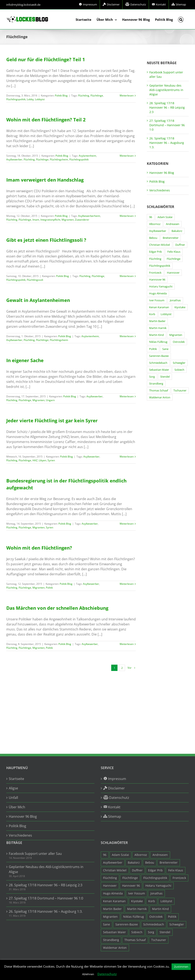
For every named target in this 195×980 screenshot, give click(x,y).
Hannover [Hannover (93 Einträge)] (173, 273)
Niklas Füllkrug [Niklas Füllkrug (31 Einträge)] (158, 342)
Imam (36, 220)
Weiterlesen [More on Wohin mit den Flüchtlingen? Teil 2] (127, 156)
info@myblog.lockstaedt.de (23, 5)
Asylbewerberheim (89, 216)
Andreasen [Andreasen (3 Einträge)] (173, 224)
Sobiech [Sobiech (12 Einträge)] (179, 370)
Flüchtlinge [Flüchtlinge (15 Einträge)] (174, 259)
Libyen (43, 460)
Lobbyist (40, 99)
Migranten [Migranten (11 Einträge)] (176, 335)
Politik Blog (61, 96)
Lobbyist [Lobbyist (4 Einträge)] (166, 314)
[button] (181, 19)
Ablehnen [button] (88, 974)
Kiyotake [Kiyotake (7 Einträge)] (180, 307)
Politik (49, 588)
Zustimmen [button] (181, 967)
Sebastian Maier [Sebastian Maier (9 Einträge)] (159, 370)
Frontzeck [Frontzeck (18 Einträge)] (155, 273)
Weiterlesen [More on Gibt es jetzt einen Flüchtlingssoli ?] (127, 276)
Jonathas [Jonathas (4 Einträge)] (175, 300)
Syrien (51, 460)
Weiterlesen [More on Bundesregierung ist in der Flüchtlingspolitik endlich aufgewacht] (127, 524)
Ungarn (50, 400)
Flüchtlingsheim (59, 159)
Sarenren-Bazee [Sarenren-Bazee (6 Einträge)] (159, 356)
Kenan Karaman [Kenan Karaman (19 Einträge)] (159, 307)
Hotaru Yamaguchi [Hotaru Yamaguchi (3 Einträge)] (161, 287)
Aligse (13, 788)
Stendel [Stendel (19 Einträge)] (165, 377)
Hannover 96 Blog (162, 173)
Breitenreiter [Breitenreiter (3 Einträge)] (171, 238)
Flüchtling (84, 96)
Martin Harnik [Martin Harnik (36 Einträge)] (158, 328)
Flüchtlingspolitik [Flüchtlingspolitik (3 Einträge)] (160, 266)
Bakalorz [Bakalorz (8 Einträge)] (177, 231)
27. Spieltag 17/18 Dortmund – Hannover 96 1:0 (167, 125)
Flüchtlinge (97, 96)
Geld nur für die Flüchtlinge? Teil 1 (46, 59)
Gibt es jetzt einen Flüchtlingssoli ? (46, 240)
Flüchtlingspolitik (16, 99)
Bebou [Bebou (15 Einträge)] (153, 238)
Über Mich (17, 807)
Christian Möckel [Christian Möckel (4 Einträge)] (159, 245)
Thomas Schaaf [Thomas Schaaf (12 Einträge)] (159, 391)
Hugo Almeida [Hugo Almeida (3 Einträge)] (158, 293)
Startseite (16, 779)
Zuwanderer (82, 220)
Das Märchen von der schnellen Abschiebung (57, 608)
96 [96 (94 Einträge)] (151, 217)
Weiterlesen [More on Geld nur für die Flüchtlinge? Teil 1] (127, 96)
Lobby (30, 99)
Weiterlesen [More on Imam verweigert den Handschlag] (127, 216)
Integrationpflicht (50, 220)
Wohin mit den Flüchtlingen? (39, 548)
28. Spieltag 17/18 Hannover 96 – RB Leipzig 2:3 (167, 107)
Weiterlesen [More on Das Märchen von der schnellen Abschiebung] (127, 644)
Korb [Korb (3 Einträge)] (152, 314)
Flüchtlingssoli (35, 280)
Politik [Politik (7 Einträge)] (153, 349)
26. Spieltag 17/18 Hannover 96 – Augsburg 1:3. (167, 143)
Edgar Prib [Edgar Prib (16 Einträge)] (156, 252)
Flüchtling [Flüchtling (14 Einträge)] (155, 259)
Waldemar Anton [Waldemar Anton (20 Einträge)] (160, 397)
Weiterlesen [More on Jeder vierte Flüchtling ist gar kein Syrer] (127, 457)
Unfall (13, 798)
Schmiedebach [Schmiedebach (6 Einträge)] (158, 363)
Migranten (68, 220)
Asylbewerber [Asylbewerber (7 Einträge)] (158, 231)
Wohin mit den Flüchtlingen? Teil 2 (46, 120)
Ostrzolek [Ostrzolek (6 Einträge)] (179, 342)
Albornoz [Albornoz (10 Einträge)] (155, 224)
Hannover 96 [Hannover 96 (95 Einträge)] (157, 280)
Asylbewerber (14, 159)
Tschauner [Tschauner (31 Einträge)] (180, 391)
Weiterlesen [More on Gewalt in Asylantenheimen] (127, 336)
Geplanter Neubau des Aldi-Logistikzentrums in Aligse (166, 90)
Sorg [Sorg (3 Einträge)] (152, 377)
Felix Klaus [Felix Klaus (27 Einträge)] (174, 252)
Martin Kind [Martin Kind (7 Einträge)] (156, 335)
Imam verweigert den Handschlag (45, 180)
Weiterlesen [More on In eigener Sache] (127, 396)
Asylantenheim (87, 156)
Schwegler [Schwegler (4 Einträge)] (179, 363)
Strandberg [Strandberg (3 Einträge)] (156, 384)
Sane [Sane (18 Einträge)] (165, 349)
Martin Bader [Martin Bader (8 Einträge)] (157, 321)
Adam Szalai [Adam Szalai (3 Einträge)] (165, 217)
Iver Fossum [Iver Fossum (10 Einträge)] (157, 300)
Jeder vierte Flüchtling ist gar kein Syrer (52, 420)
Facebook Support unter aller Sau (35, 854)
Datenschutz (107, 974)
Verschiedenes (160, 190)
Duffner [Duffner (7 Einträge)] (180, 245)
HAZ (35, 460)
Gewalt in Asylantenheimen (38, 300)
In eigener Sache (25, 360)
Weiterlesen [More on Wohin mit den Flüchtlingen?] (127, 584)
